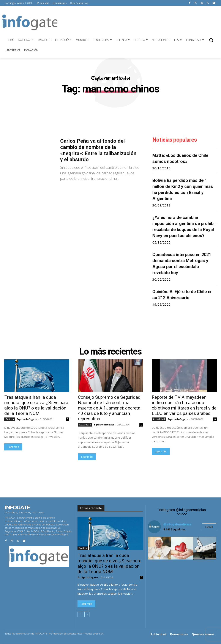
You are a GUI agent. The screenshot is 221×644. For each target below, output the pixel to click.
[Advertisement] (136, 22)
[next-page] (87, 614)
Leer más (13, 447)
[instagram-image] (159, 548)
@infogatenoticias (177, 524)
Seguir (209, 527)
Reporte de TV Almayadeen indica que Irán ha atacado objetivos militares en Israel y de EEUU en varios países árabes (184, 405)
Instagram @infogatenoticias (182, 510)
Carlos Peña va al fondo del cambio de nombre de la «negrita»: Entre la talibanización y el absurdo (98, 150)
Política (10, 419)
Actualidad (85, 425)
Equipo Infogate (27, 419)
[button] (211, 40)
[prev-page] (80, 614)
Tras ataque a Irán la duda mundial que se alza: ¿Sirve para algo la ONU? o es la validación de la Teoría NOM (36, 405)
